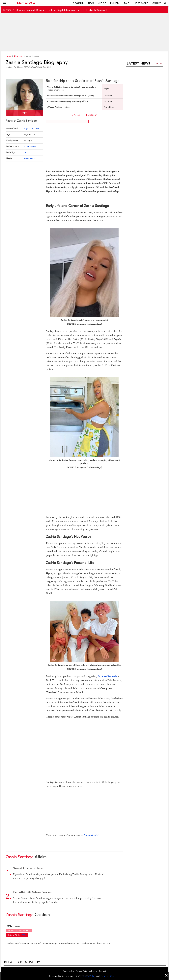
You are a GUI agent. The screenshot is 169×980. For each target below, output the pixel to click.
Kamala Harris (74, 10)
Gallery (157, 3)
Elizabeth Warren (95, 10)
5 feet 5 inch (29, 158)
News (91, 3)
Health (127, 3)
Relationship (141, 3)
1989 (37, 128)
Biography (78, 3)
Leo (25, 152)
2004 (24, 935)
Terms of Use (107, 976)
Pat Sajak (58, 10)
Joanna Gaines (25, 10)
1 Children (91, 115)
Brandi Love (43, 10)
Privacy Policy (89, 976)
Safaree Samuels (107, 676)
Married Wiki (26, 3)
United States (30, 146)
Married (114, 3)
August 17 (29, 128)
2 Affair (76, 115)
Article (102, 3)
